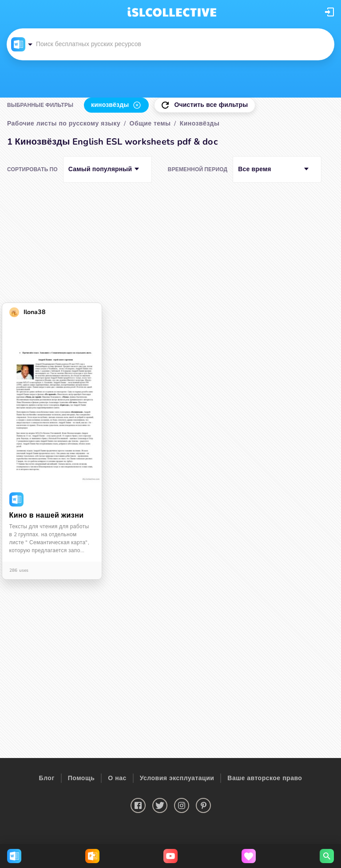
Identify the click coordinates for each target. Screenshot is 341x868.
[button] (329, 12)
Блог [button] (47, 778)
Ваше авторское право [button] (265, 778)
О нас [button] (117, 778)
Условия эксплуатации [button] (177, 778)
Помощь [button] (81, 778)
